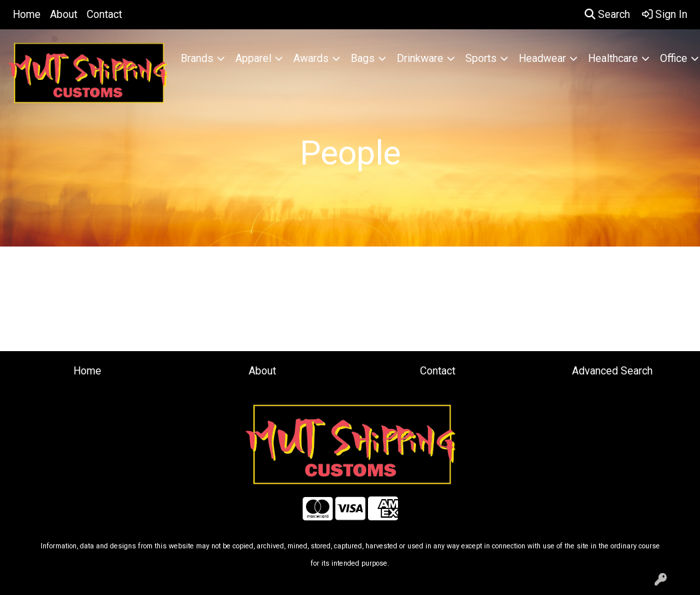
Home (27, 14)
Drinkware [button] (420, 58)
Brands (197, 58)
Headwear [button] (542, 58)
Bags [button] (363, 58)
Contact (104, 14)
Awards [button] (311, 58)
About (64, 14)
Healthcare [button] (613, 58)
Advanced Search (612, 371)
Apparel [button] (253, 58)
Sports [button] (481, 58)
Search (607, 14)
